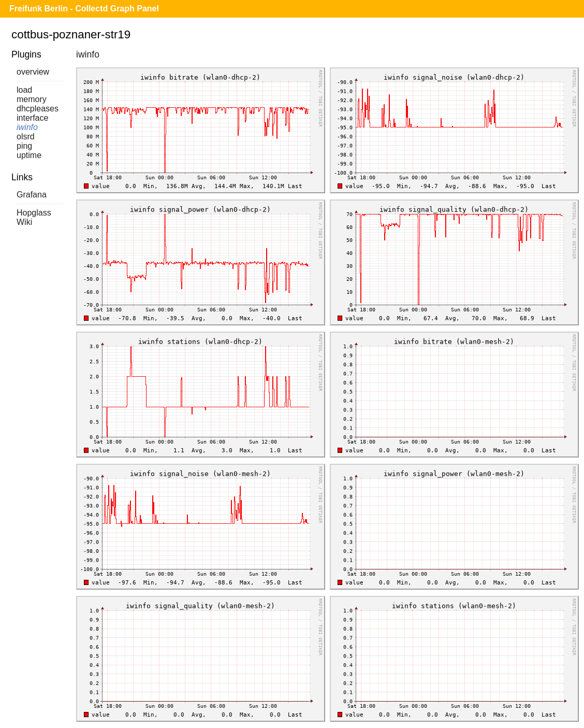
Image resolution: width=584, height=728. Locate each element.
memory (32, 99)
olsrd (26, 137)
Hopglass (34, 213)
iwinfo (27, 127)
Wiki (24, 222)
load (24, 90)
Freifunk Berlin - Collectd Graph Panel (84, 9)
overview (33, 72)
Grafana (32, 195)
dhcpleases (38, 109)
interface (32, 118)
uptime (29, 155)
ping (24, 146)
